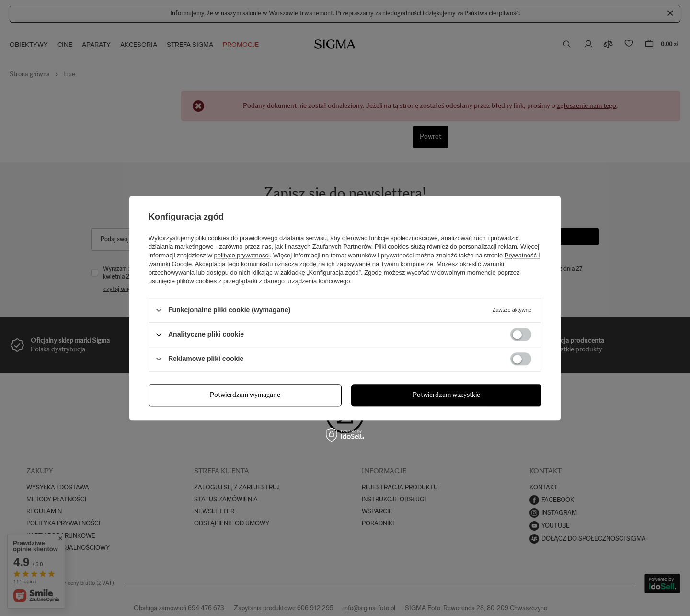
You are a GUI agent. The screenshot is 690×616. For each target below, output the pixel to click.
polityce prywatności (242, 255)
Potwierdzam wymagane (245, 395)
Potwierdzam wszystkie (446, 395)
